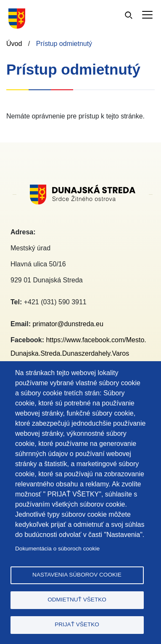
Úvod (14, 44)
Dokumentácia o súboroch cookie (57, 549)
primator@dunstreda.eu (68, 324)
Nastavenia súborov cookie (77, 575)
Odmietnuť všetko (77, 600)
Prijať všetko (77, 624)
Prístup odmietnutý (64, 44)
